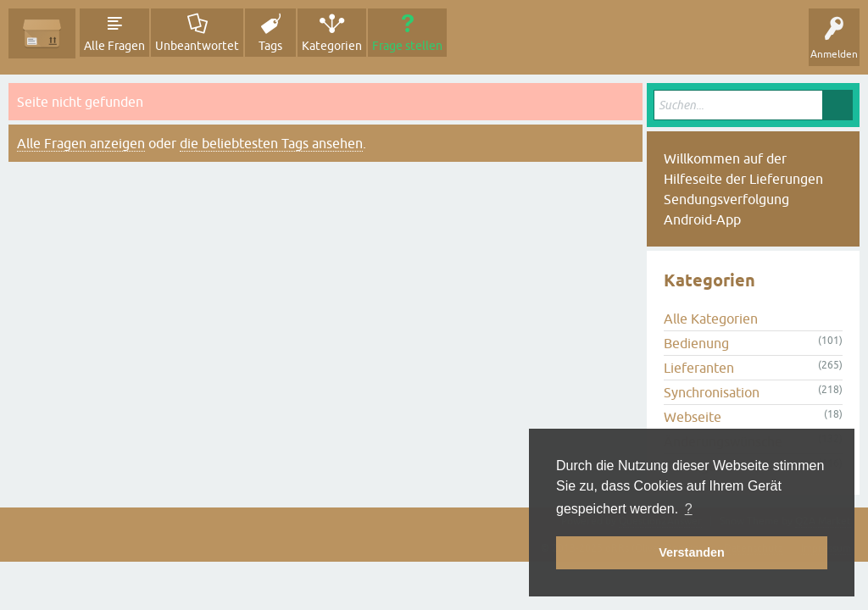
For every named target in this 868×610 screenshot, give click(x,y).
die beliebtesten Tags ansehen (271, 143)
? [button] (689, 509)
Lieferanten (699, 368)
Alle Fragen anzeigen (81, 143)
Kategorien (332, 46)
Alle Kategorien (711, 319)
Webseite (693, 417)
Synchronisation (712, 392)
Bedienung (696, 343)
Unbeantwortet (197, 46)
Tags (270, 46)
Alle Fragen (114, 46)
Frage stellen (407, 46)
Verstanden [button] (692, 552)
